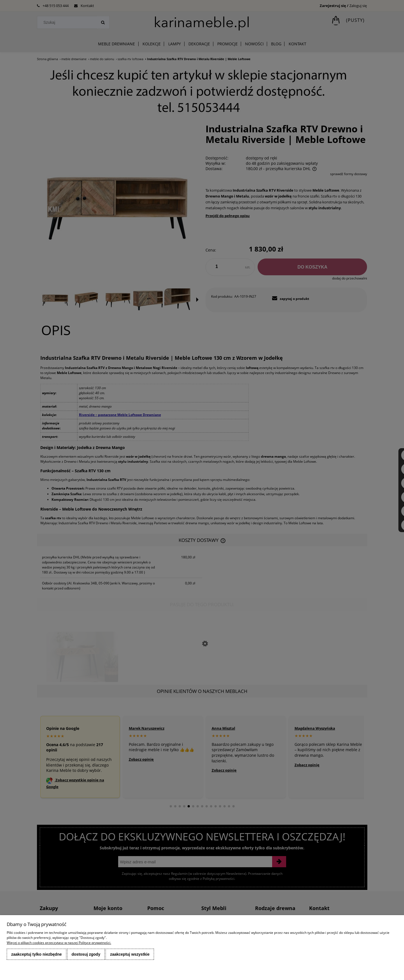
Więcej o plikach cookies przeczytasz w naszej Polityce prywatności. (59, 943)
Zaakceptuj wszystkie (130, 954)
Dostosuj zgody (86, 954)
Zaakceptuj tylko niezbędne (37, 954)
